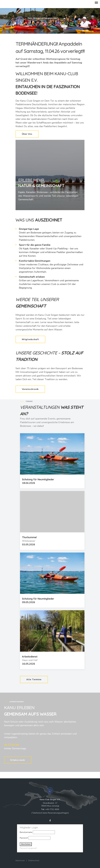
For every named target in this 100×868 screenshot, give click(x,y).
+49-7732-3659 (52, 809)
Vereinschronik (30, 389)
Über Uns (27, 134)
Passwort (24, 838)
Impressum (20, 860)
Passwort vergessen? (28, 848)
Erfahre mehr (18, 760)
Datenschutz (34, 860)
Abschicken (26, 844)
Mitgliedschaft (30, 339)
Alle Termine (34, 679)
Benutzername (26, 832)
